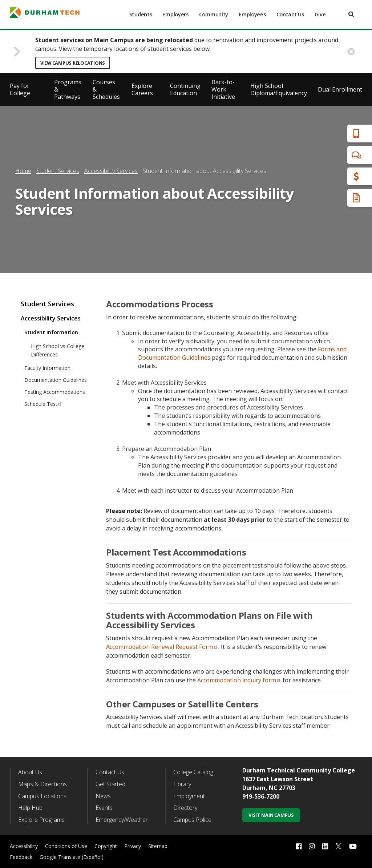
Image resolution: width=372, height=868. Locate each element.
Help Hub (30, 808)
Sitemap (158, 846)
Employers (175, 14)
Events (104, 808)
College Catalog (193, 772)
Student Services (58, 171)
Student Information (51, 332)
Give (320, 14)
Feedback (21, 857)
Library (182, 784)
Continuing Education (185, 89)
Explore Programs (41, 820)
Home (23, 171)
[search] (351, 14)
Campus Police (192, 820)
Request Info (336, 198)
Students (141, 14)
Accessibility (24, 846)
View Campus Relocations (73, 63)
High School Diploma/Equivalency (279, 89)
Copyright (106, 846)
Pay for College (20, 89)
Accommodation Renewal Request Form (162, 647)
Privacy (133, 846)
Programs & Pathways (68, 89)
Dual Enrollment (340, 89)
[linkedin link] (325, 846)
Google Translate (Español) (72, 857)
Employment (189, 796)
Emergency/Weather (122, 820)
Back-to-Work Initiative (223, 89)
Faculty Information (47, 368)
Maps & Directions (43, 784)
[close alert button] (351, 51)
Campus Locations (42, 796)
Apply (326, 134)
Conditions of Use (66, 846)
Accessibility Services (111, 171)
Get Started (110, 784)
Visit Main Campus (271, 815)
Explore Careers (142, 89)
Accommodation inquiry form (239, 680)
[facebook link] (299, 846)
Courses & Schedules (106, 89)
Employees (252, 14)
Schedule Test (43, 404)
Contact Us (290, 14)
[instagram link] (312, 846)
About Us (30, 772)
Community (214, 14)
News (103, 796)
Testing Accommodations (55, 392)
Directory (185, 808)
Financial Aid (335, 176)
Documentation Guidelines (56, 380)
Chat (325, 155)
